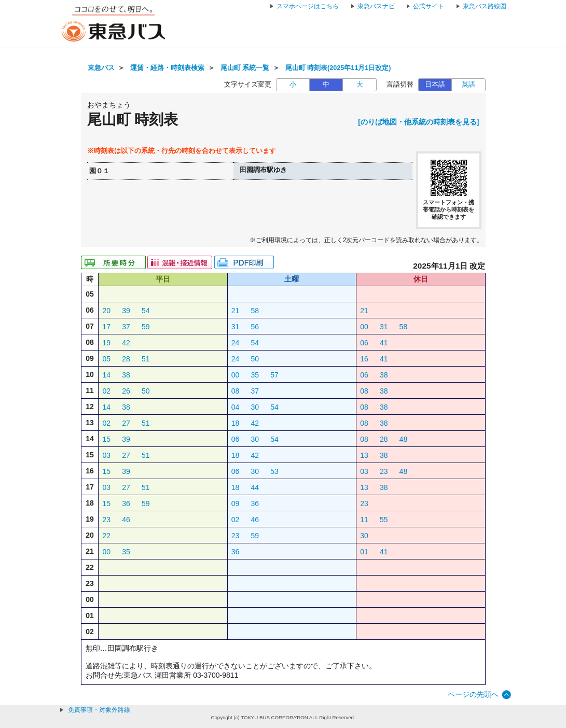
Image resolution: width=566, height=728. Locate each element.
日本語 (435, 85)
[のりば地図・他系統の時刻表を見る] (418, 122)
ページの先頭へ (473, 694)
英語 (468, 85)
